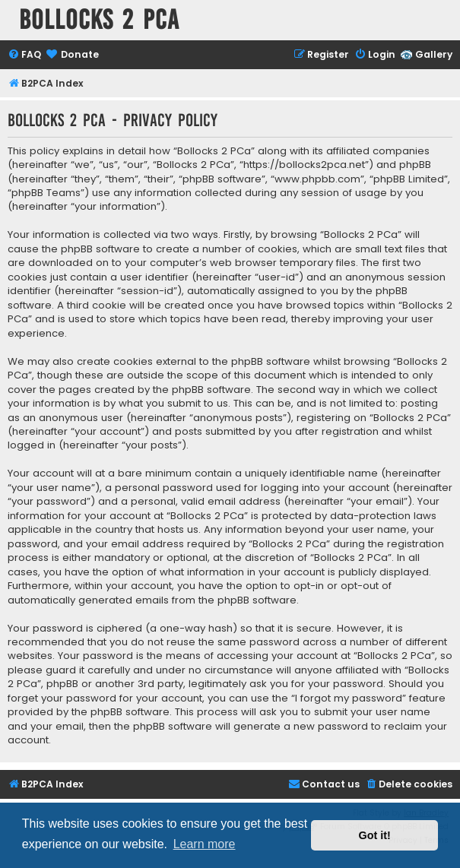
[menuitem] (24, 55)
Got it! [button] (375, 835)
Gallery (434, 54)
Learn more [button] (205, 844)
